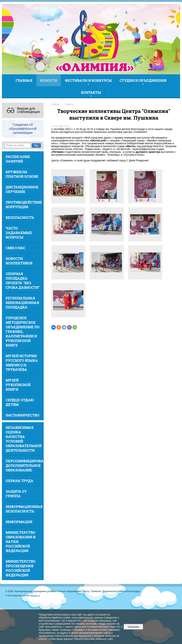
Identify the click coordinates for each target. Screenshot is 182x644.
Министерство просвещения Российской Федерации (21, 568)
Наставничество (22, 415)
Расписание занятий (18, 159)
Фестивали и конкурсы (88, 80)
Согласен (133, 627)
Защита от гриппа (16, 494)
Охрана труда (20, 481)
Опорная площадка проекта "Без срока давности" (23, 281)
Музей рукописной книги (18, 385)
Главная (24, 80)
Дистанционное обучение (22, 189)
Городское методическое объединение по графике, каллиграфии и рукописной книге (23, 332)
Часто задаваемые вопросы (19, 233)
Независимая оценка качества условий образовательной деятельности (24, 439)
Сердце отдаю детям (20, 402)
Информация (19, 522)
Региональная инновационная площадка (22, 303)
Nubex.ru (35, 596)
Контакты (91, 92)
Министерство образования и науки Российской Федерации (21, 542)
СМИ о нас (15, 248)
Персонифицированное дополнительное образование (25, 466)
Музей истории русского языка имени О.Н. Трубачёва (22, 363)
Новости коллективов (19, 261)
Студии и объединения (143, 80)
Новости (49, 80)
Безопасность (20, 217)
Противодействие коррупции (24, 205)
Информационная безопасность (24, 509)
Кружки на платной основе (22, 174)
